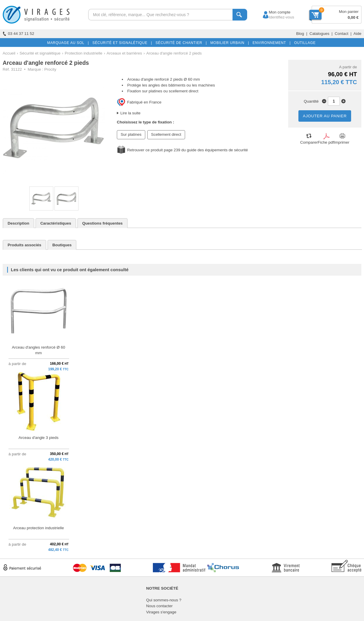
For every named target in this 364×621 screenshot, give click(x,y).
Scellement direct (166, 134)
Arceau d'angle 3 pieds (38, 438)
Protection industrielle (83, 53)
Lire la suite (130, 113)
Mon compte (274, 12)
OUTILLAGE (304, 43)
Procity (50, 69)
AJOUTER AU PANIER (325, 116)
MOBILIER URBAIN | (229, 43)
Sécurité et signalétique (40, 53)
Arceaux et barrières (124, 53)
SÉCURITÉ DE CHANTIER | (180, 43)
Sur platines (131, 134)
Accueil (9, 53)
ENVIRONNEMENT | (270, 43)
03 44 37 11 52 (18, 34)
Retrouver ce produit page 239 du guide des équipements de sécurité (187, 150)
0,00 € (353, 17)
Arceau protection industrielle (39, 528)
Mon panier (349, 12)
